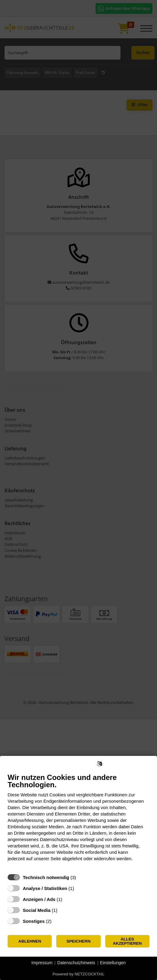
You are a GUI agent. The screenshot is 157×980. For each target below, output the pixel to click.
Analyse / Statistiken (45, 888)
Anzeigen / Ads (39, 899)
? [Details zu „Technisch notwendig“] (82, 877)
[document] (78, 822)
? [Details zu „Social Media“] (63, 910)
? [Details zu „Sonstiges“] (57, 921)
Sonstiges (34, 921)
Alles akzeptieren (127, 941)
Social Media (37, 910)
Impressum (42, 963)
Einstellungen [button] (113, 963)
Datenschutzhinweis (76, 963)
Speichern (79, 941)
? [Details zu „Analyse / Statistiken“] (80, 888)
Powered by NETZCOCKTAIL (78, 974)
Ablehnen (30, 941)
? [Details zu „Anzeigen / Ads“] (68, 899)
